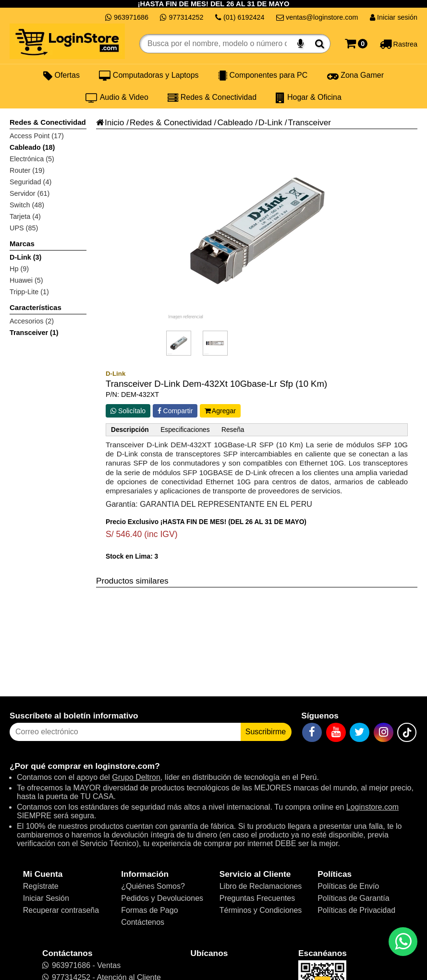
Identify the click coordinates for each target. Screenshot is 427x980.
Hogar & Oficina (308, 97)
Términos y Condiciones (261, 910)
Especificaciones (185, 430)
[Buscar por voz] (300, 44)
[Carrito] (356, 44)
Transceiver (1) (34, 333)
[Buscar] (320, 44)
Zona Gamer (355, 75)
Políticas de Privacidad (356, 910)
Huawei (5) (26, 280)
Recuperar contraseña (61, 910)
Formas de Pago (149, 910)
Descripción (130, 430)
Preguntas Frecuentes (257, 898)
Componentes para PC (263, 75)
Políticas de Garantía (353, 898)
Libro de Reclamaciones (261, 886)
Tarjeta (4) (25, 216)
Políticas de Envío (348, 886)
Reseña (233, 430)
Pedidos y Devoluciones (162, 898)
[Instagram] (384, 732)
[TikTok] (407, 732)
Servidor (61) (30, 193)
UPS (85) (24, 228)
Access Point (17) (37, 136)
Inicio (110, 122)
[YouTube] (336, 732)
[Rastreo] (398, 44)
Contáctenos (143, 922)
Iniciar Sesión (46, 898)
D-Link (270, 122)
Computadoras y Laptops (149, 75)
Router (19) (27, 170)
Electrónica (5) (32, 159)
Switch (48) (27, 205)
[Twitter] (360, 732)
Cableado (235, 122)
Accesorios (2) (32, 321)
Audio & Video (117, 97)
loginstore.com (125, 766)
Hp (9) (19, 269)
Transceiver (309, 122)
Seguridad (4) (30, 182)
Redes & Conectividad (212, 97)
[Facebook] (312, 732)
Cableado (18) (32, 147)
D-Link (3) (25, 257)
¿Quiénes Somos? (153, 886)
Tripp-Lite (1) (29, 292)
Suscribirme (266, 732)
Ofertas (61, 75)
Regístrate (41, 886)
